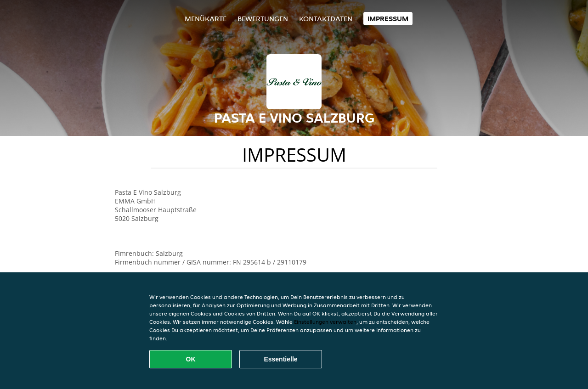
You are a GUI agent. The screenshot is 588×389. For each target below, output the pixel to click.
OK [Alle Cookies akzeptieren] (191, 359)
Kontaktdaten (326, 19)
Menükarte (206, 19)
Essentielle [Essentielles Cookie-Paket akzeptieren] (280, 359)
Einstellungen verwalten (325, 322)
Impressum (388, 19)
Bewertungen (263, 19)
